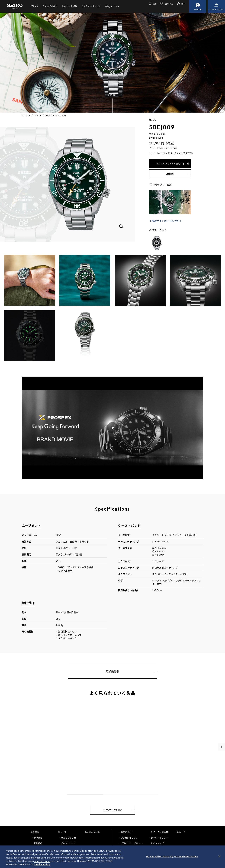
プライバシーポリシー (132, 843)
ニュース (62, 832)
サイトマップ (157, 843)
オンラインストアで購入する (173, 163)
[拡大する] (121, 226)
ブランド (35, 115)
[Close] (219, 856)
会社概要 (38, 838)
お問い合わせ (127, 832)
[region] (112, 857)
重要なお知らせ (68, 838)
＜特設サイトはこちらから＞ (165, 221)
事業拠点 (38, 843)
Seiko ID (181, 832)
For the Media (93, 832)
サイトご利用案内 (160, 832)
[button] (152, 4)
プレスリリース (68, 843)
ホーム (25, 115)
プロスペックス (48, 115)
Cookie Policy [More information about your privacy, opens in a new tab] (42, 864)
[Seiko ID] (198, 6)
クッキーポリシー (160, 838)
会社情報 (35, 832)
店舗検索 (170, 174)
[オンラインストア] (216, 6)
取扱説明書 (112, 671)
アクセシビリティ (129, 838)
